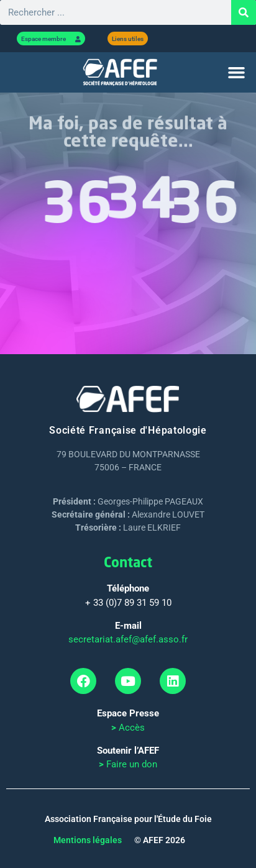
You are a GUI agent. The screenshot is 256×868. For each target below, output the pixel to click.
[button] (236, 73)
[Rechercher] (244, 12)
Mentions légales (88, 840)
